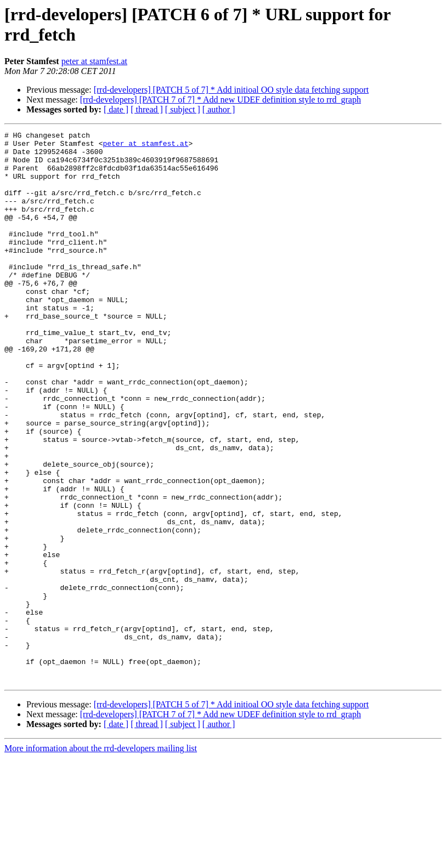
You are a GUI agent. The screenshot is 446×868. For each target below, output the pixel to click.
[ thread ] (147, 109)
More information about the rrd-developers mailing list (101, 858)
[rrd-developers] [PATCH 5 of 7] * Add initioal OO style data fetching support (232, 90)
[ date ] (116, 109)
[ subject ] (183, 109)
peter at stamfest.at (94, 61)
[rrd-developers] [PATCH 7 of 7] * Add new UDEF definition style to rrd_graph (221, 100)
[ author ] (219, 109)
